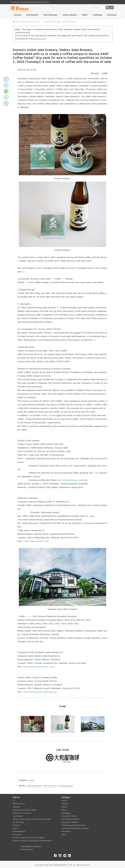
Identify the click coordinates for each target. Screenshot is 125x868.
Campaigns (66, 813)
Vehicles (16, 807)
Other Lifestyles (50, 786)
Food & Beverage (50, 15)
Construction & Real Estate (24, 810)
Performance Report (70, 819)
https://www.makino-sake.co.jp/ (39, 667)
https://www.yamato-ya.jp (36, 541)
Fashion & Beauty (69, 15)
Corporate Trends (69, 816)
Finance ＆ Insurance (22, 813)
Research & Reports (70, 822)
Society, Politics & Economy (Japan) (28, 838)
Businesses (112, 15)
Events (64, 810)
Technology (97, 15)
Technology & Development (74, 825)
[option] (32, 725)
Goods (31, 780)
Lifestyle (17, 15)
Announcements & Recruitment (75, 828)
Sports (15, 828)
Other (64, 834)
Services (65, 804)
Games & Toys (19, 804)
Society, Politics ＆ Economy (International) (32, 841)
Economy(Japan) (66, 786)
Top (15, 21)
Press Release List (30, 21)
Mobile (85, 15)
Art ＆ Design (18, 822)
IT (14, 801)
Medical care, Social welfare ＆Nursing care (32, 819)
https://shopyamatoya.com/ (70, 480)
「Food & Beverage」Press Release (59, 21)
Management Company (31, 846)
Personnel (66, 831)
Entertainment (32, 15)
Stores (64, 807)
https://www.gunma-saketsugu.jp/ (40, 692)
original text (40, 39)
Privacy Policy (27, 849)
